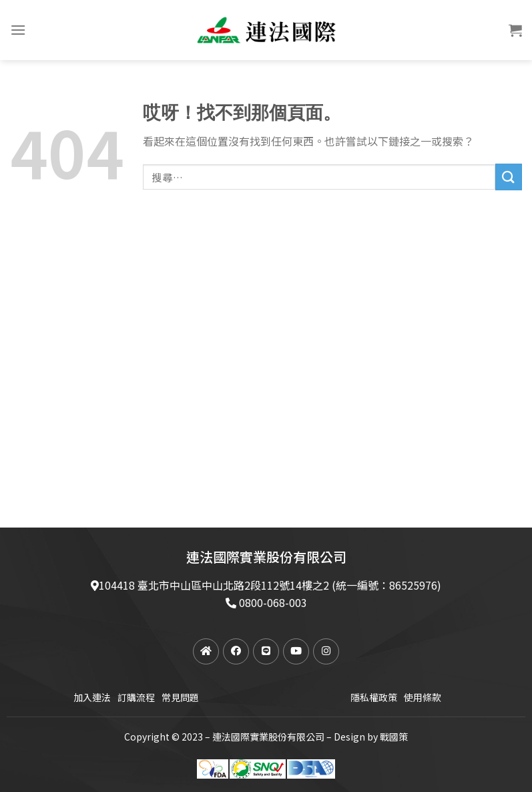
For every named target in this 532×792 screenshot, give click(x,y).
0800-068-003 (273, 602)
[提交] (509, 177)
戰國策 (394, 737)
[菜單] (18, 30)
